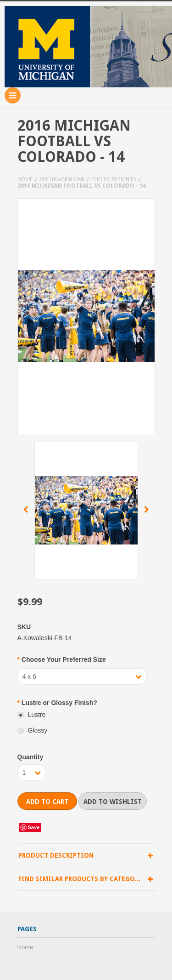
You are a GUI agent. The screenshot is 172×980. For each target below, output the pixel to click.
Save (34, 827)
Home (25, 179)
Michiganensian (62, 179)
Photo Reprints (114, 179)
